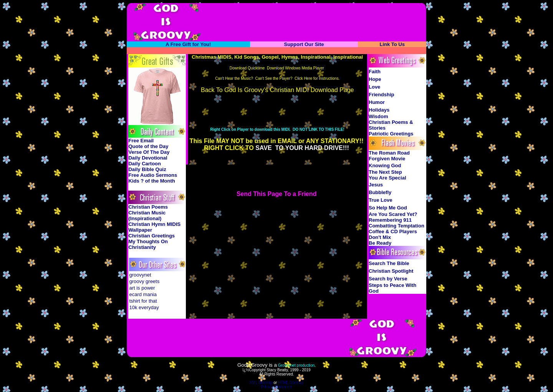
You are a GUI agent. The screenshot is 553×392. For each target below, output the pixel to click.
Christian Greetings (151, 236)
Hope (375, 79)
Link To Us (392, 44)
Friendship (381, 95)
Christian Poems (148, 207)
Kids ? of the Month (151, 181)
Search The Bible (389, 263)
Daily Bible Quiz (147, 169)
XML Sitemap (261, 383)
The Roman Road (389, 153)
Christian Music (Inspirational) (147, 216)
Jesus (376, 185)
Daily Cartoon (145, 164)
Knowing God (385, 166)
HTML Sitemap (291, 383)
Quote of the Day (148, 146)
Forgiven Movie (387, 159)
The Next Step (385, 172)
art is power (142, 288)
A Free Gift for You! (188, 44)
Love (374, 87)
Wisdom (378, 116)
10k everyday (144, 307)
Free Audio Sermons (153, 175)
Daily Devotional (148, 158)
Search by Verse (388, 279)
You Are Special (387, 178)
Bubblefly (380, 192)
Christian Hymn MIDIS (154, 224)
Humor (377, 102)
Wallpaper (140, 230)
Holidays (379, 110)
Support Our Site (304, 44)
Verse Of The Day (149, 152)
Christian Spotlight (391, 271)
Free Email (141, 141)
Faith (375, 72)
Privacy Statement (276, 387)
